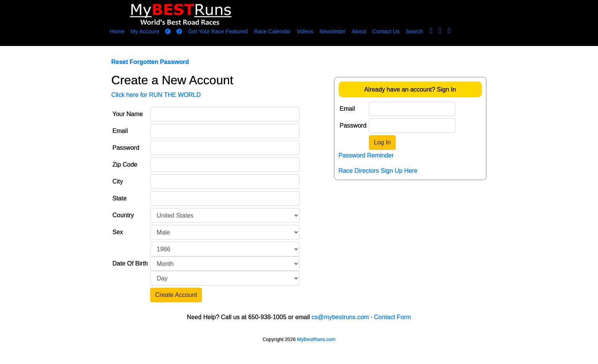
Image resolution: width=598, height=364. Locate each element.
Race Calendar (272, 31)
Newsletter (333, 31)
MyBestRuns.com (316, 339)
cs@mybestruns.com (340, 317)
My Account (145, 31)
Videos (305, 31)
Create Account (176, 295)
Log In (382, 142)
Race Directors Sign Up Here (378, 171)
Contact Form (392, 317)
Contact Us (386, 31)
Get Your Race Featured (218, 31)
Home (117, 31)
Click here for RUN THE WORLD (156, 95)
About (359, 31)
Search (415, 31)
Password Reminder (366, 155)
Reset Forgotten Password (150, 62)
